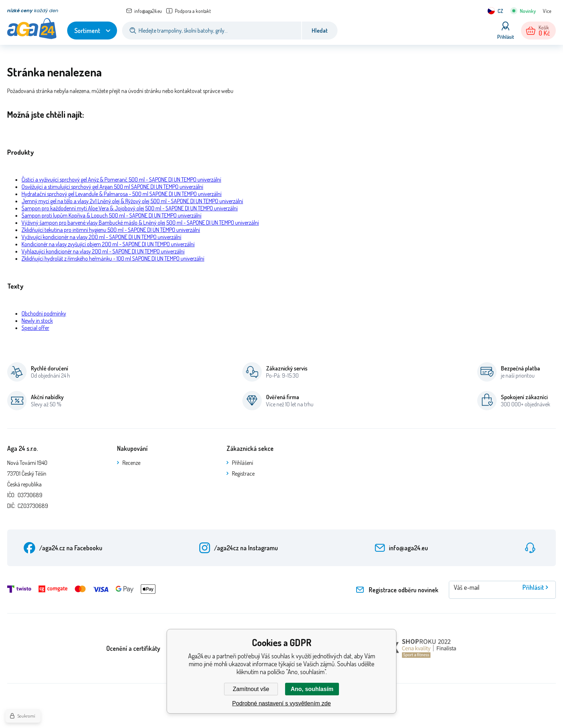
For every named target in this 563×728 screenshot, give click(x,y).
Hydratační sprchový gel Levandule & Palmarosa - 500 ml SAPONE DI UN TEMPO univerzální (122, 194)
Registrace (243, 473)
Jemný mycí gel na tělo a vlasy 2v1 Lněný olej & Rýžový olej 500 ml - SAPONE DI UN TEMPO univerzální (132, 201)
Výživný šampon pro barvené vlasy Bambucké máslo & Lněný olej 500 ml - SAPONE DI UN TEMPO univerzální (140, 223)
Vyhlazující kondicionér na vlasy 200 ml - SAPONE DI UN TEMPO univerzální (103, 251)
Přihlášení (243, 463)
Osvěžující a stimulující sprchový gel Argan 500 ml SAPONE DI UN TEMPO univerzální (112, 187)
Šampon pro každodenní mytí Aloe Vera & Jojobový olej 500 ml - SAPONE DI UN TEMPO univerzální (130, 208)
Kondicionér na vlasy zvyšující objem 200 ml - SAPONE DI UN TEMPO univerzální (108, 244)
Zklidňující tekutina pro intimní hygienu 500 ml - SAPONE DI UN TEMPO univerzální (111, 230)
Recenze (131, 463)
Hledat (320, 31)
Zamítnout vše (251, 689)
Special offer (35, 328)
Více (547, 11)
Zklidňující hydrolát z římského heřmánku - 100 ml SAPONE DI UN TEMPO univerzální (113, 258)
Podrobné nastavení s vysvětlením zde (282, 703)
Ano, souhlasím (312, 689)
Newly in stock (37, 321)
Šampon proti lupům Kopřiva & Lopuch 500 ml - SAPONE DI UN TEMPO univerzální (111, 215)
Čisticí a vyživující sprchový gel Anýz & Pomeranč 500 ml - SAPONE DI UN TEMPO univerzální (121, 179)
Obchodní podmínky (44, 313)
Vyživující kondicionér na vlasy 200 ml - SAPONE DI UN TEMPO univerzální (101, 237)
